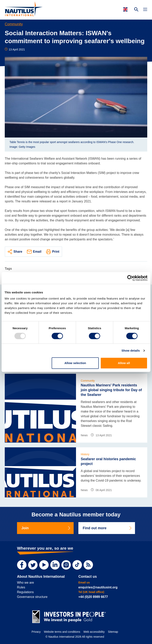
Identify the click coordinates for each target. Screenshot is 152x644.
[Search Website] (136, 10)
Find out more (107, 528)
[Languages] (126, 9)
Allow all (124, 363)
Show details (131, 350)
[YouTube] (44, 565)
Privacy (36, 632)
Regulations (25, 592)
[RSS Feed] (88, 565)
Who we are (25, 583)
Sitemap (113, 632)
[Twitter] (33, 565)
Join (46, 528)
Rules (21, 587)
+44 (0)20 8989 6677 (93, 597)
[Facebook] (22, 565)
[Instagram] (66, 565)
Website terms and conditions (62, 632)
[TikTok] (77, 565)
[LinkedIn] (55, 565)
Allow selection (75, 363)
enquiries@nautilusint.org (98, 587)
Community (14, 24)
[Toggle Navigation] (145, 10)
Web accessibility (94, 632)
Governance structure (32, 597)
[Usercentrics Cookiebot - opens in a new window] (130, 278)
